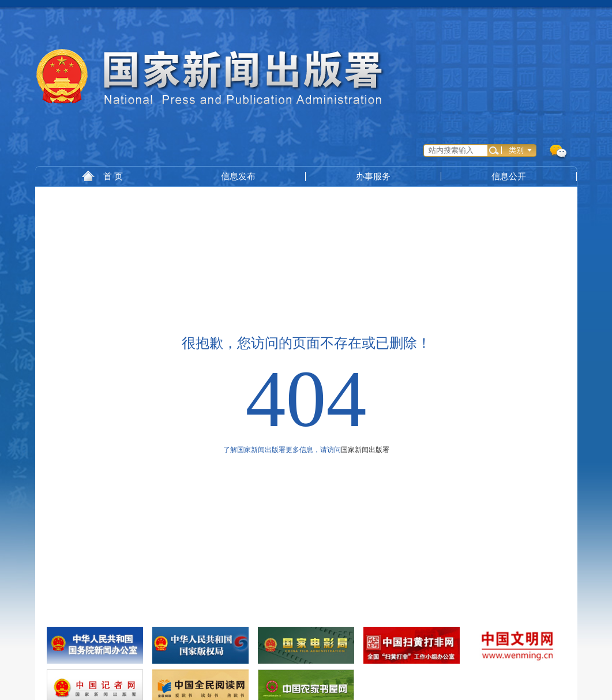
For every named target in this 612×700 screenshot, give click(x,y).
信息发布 (238, 176)
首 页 (102, 176)
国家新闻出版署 (365, 450)
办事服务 (373, 176)
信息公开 (509, 176)
